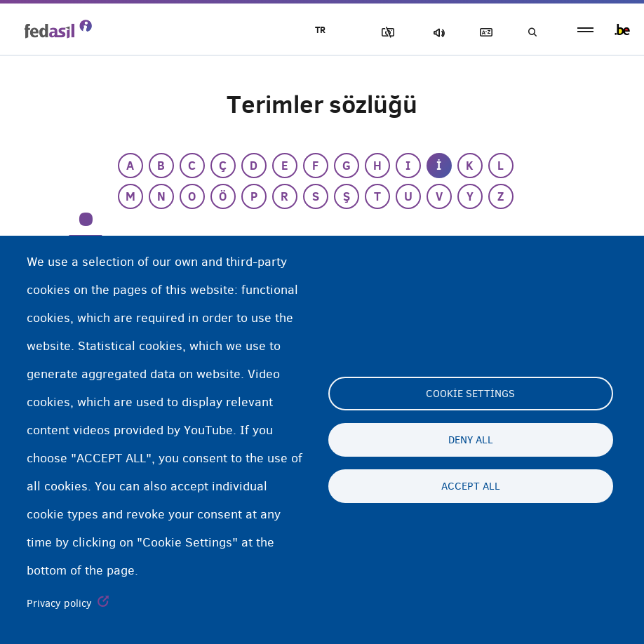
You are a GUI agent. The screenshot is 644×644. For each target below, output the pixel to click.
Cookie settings (470, 394)
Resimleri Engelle (385, 33)
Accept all (471, 486)
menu (585, 30)
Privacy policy (59, 603)
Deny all (471, 440)
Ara (532, 33)
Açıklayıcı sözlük (483, 33)
